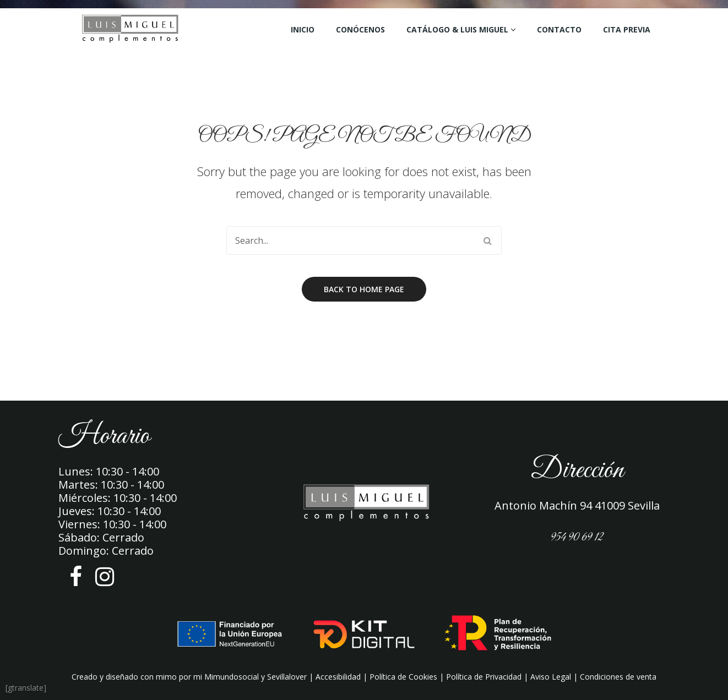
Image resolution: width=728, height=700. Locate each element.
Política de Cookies (403, 677)
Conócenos (360, 29)
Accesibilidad (338, 677)
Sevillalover (287, 677)
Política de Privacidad (484, 677)
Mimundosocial (232, 677)
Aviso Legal (551, 677)
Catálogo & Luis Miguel (457, 29)
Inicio (303, 29)
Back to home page (364, 289)
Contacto (559, 29)
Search (487, 240)
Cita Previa (627, 29)
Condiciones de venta (618, 677)
